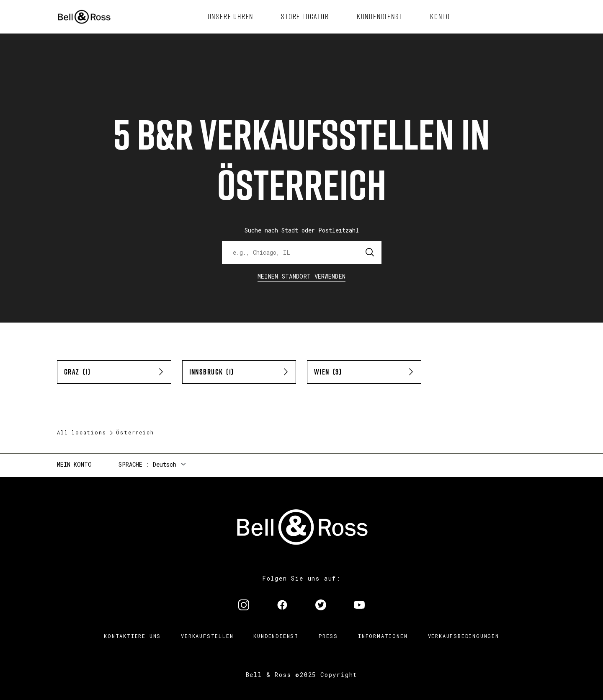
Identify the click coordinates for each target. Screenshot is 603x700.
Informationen (383, 636)
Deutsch (165, 464)
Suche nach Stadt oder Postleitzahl (302, 230)
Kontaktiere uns (132, 636)
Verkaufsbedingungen (464, 636)
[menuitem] (231, 17)
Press (328, 636)
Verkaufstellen (207, 636)
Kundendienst (276, 636)
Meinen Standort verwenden (302, 276)
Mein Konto (74, 464)
